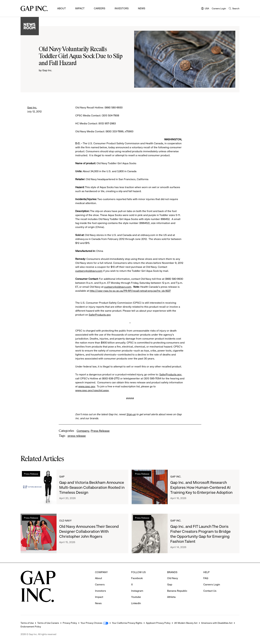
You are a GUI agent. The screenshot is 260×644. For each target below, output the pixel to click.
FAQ (206, 578)
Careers (100, 8)
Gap (62, 477)
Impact (80, 8)
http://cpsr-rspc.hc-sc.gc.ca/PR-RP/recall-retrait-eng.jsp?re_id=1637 (130, 291)
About (62, 8)
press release (77, 436)
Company (83, 431)
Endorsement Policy (31, 627)
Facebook (137, 578)
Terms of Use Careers (48, 623)
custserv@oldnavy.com (89, 271)
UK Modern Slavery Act (186, 623)
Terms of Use (27, 623)
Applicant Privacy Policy (158, 623)
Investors (122, 8)
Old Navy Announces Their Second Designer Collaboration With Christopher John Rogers (89, 531)
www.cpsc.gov (87, 386)
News (142, 8)
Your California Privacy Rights (127, 623)
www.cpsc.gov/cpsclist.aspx (92, 390)
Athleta (171, 597)
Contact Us (210, 591)
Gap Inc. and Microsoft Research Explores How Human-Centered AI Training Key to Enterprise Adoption (201, 487)
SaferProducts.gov (100, 315)
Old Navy (65, 521)
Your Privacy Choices (91, 623)
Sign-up (131, 414)
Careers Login (219, 8)
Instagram (137, 591)
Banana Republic (177, 591)
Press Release (100, 431)
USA (205, 9)
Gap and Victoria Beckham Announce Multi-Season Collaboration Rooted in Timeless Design (92, 487)
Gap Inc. (32, 107)
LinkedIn (136, 603)
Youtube (136, 597)
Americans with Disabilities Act (217, 623)
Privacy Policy (70, 623)
